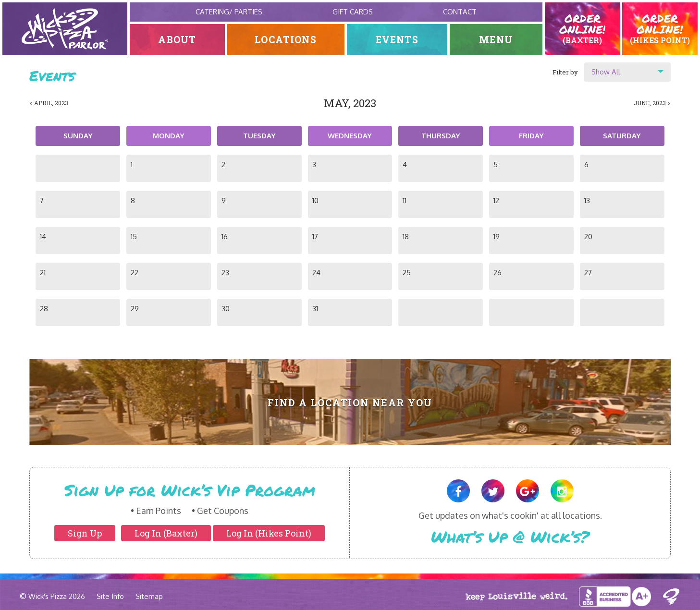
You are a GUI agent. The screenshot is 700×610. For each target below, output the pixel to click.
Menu (496, 40)
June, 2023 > (652, 103)
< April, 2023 (49, 103)
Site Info (110, 596)
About (178, 40)
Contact (460, 12)
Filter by (565, 72)
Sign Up (85, 533)
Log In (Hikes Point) (269, 533)
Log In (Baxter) (166, 533)
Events (397, 40)
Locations (286, 40)
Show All (606, 72)
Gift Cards (353, 12)
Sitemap (149, 596)
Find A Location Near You (350, 403)
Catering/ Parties (229, 12)
